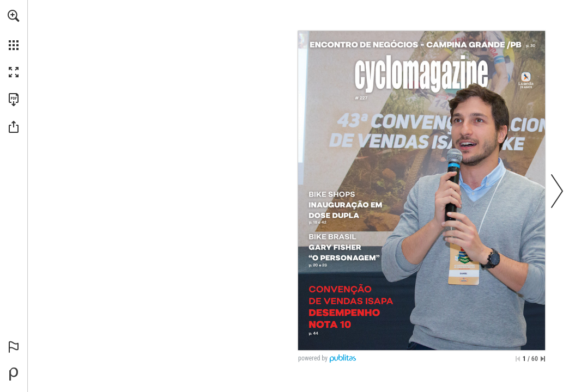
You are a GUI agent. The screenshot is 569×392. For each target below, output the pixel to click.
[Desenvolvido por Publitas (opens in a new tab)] (14, 374)
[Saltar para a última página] (543, 359)
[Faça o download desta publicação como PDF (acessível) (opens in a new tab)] (14, 100)
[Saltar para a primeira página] (518, 359)
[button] (14, 16)
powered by (313, 358)
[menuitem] (14, 30)
